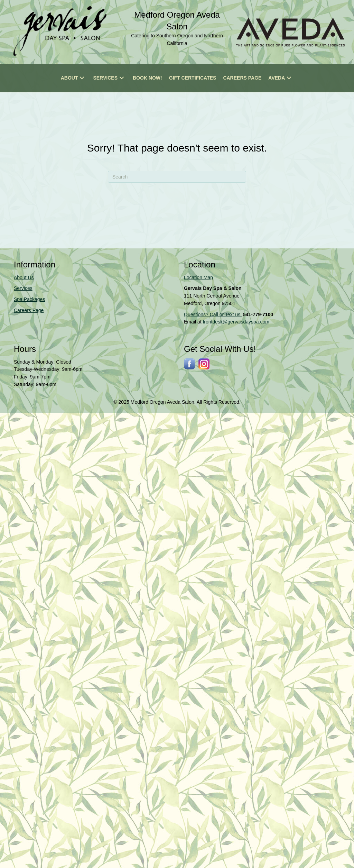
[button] (82, 78)
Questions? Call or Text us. (213, 314)
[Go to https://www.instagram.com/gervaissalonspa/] (204, 364)
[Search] (177, 177)
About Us (24, 277)
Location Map (198, 277)
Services (23, 288)
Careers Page (29, 310)
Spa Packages (29, 299)
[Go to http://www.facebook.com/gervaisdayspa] (189, 364)
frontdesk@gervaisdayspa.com (236, 322)
